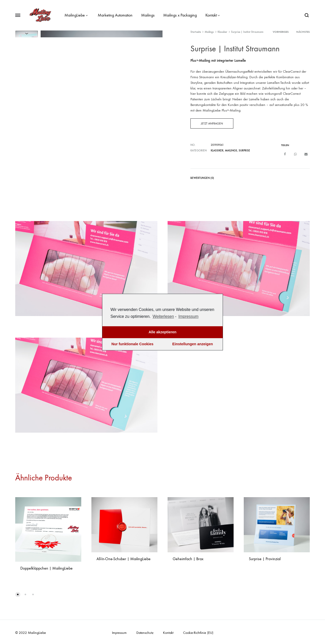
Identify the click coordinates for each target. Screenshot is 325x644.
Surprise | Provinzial (265, 559)
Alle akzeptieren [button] (162, 332)
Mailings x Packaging (180, 15)
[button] (18, 594)
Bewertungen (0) (202, 178)
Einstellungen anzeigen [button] (193, 344)
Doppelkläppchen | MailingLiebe (46, 568)
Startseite (196, 32)
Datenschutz (145, 632)
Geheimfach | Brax (188, 559)
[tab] (202, 179)
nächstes (303, 32)
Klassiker (222, 32)
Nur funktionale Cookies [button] (133, 344)
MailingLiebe (77, 15)
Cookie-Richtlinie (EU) (198, 632)
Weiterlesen (163, 316)
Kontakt (213, 15)
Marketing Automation (115, 15)
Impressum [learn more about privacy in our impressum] (189, 316)
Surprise (244, 151)
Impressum (119, 632)
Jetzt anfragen (212, 123)
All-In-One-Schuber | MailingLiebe (124, 559)
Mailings (148, 15)
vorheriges (281, 32)
